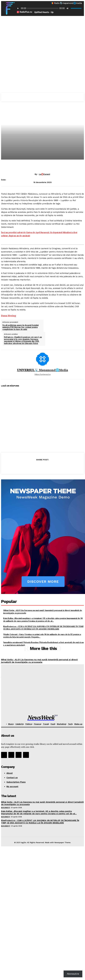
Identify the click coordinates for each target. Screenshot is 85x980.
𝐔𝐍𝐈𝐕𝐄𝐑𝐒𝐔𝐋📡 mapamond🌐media (43, 370)
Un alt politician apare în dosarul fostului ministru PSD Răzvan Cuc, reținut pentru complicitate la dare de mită (21, 327)
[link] (9, 316)
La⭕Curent (44, 174)
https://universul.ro (42, 374)
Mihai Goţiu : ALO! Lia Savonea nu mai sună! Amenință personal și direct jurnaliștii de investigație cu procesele (39, 661)
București (6, 808)
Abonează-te (73, 974)
